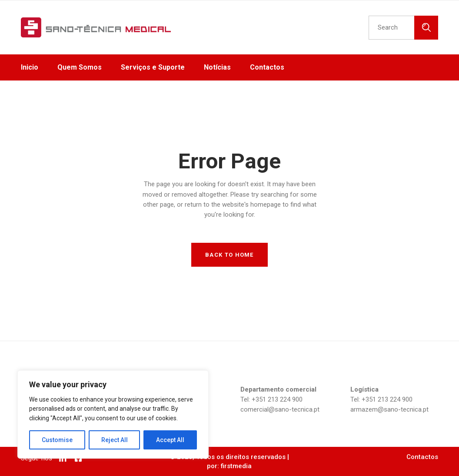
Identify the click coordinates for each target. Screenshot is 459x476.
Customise (57, 440)
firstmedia (236, 466)
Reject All (115, 440)
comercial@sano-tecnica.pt (280, 409)
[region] (113, 414)
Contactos (422, 457)
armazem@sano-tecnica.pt (389, 409)
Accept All (170, 440)
